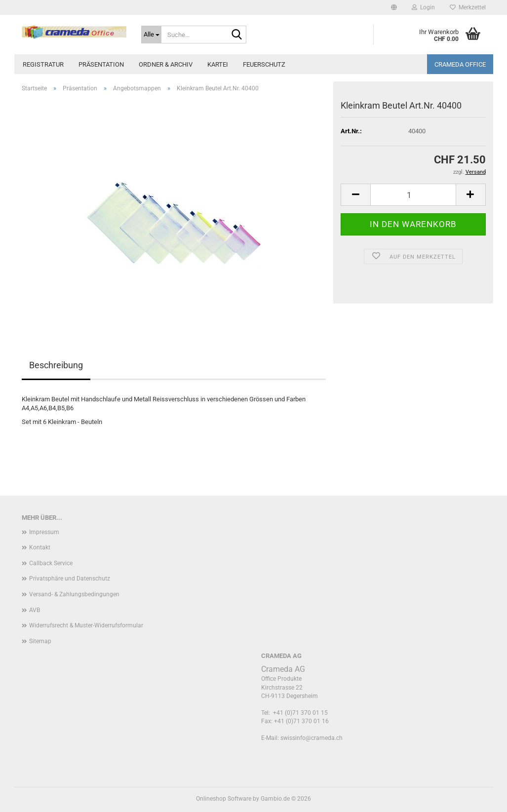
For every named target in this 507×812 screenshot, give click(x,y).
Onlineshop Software (224, 799)
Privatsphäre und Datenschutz (70, 579)
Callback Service (51, 563)
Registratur (43, 64)
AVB (35, 610)
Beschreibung (56, 365)
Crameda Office (460, 64)
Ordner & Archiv (166, 64)
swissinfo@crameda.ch (312, 738)
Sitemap (40, 641)
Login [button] (423, 7)
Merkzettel (468, 7)
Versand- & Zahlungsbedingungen (74, 594)
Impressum (44, 532)
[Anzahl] (413, 195)
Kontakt (40, 547)
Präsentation (101, 64)
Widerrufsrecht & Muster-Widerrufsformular (86, 625)
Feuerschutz (264, 64)
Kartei (218, 64)
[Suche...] (151, 35)
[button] (394, 7)
